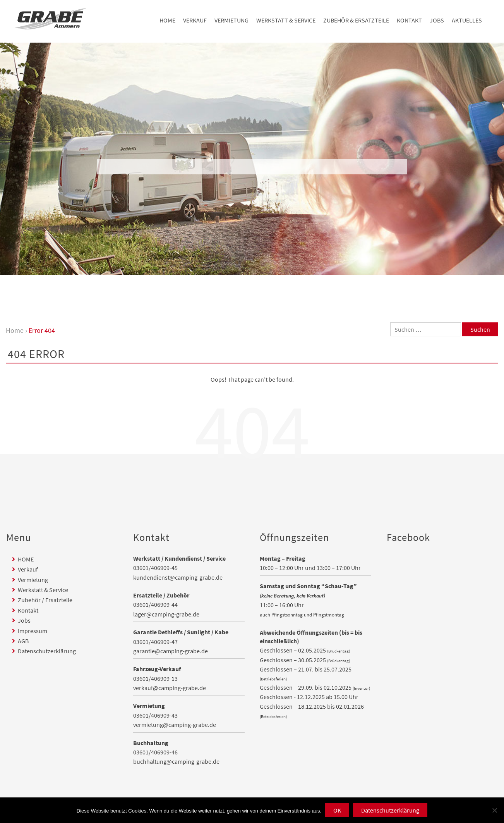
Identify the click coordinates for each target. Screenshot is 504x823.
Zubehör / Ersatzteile (45, 600)
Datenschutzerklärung (47, 651)
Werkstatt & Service (286, 20)
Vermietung (231, 20)
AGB (23, 641)
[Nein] (494, 810)
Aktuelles (467, 20)
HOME (167, 20)
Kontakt (409, 20)
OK (337, 810)
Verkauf (195, 20)
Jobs (437, 20)
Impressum (33, 631)
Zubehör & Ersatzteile (356, 20)
